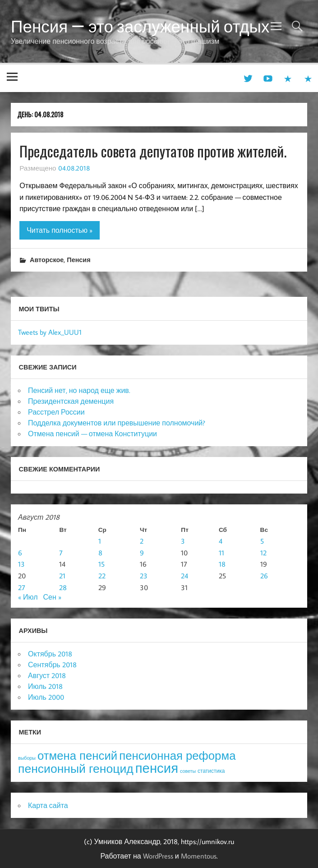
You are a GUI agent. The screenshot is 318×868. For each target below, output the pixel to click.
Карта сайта (48, 805)
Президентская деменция (71, 401)
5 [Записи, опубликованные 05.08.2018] (262, 541)
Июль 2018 (45, 686)
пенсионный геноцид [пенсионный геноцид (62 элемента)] (76, 768)
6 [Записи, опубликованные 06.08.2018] (20, 553)
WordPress (158, 856)
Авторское (47, 260)
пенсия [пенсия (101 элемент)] (157, 768)
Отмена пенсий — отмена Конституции (92, 434)
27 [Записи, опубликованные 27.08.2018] (22, 587)
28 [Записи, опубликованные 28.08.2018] (63, 587)
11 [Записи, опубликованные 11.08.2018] (221, 553)
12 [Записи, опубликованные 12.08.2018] (263, 553)
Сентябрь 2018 (52, 665)
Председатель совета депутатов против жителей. (153, 151)
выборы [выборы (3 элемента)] (27, 758)
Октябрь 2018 (50, 654)
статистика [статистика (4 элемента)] (211, 771)
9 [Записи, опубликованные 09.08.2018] (142, 553)
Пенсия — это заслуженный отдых (140, 26)
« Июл (28, 597)
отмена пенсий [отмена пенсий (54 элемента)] (77, 755)
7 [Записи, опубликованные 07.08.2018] (61, 553)
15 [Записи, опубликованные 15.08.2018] (101, 564)
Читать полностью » (60, 230)
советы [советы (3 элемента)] (188, 771)
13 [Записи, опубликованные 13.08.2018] (21, 564)
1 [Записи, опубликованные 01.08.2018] (100, 541)
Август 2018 (47, 675)
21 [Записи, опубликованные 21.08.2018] (62, 576)
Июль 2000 (46, 697)
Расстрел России (56, 412)
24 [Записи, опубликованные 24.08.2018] (184, 576)
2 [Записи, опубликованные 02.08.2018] (142, 541)
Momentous (199, 856)
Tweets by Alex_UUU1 (50, 332)
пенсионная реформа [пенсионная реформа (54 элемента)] (177, 755)
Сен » (52, 597)
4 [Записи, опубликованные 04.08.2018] (221, 541)
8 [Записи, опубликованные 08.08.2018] (100, 553)
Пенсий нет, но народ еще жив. (79, 390)
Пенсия (78, 260)
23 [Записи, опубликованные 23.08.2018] (144, 576)
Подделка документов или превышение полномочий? (117, 423)
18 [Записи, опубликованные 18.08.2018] (222, 564)
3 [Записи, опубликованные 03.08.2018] (183, 541)
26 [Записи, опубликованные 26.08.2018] (264, 576)
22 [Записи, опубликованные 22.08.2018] (102, 576)
